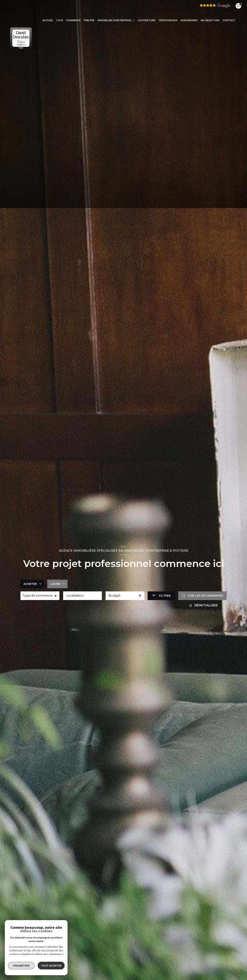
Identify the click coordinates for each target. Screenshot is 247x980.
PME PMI (89, 20)
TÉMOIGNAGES (168, 20)
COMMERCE (73, 20)
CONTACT (229, 20)
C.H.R (60, 20)
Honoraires (189, 20)
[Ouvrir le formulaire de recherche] (161, 596)
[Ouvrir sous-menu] (134, 20)
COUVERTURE (146, 20)
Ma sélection (210, 20)
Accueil (48, 20)
